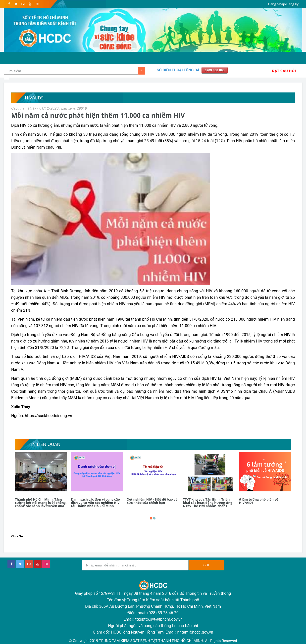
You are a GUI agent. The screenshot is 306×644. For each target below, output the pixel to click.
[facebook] (9, 4)
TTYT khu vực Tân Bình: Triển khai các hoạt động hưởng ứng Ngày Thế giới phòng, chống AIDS (208, 504)
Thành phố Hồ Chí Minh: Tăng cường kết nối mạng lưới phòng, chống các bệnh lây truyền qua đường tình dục (41, 504)
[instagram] (37, 4)
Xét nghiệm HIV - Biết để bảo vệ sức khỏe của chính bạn (152, 501)
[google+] (29, 564)
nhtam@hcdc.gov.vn (195, 632)
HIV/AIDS (34, 98)
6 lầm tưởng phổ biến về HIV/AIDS (259, 501)
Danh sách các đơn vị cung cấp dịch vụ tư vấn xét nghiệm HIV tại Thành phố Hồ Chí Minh (95, 503)
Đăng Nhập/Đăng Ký (283, 4)
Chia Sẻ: (18, 536)
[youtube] (30, 4)
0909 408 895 (215, 70)
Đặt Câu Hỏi (284, 71)
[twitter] (16, 4)
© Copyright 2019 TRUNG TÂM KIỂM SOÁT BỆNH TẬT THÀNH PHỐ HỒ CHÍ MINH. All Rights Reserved (153, 641)
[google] (23, 4)
